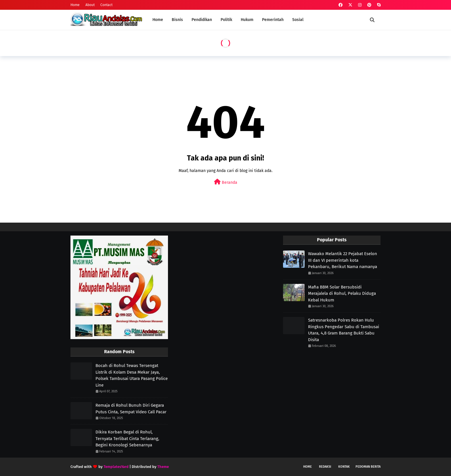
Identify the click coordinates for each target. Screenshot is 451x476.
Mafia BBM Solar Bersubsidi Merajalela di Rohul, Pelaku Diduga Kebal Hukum (342, 294)
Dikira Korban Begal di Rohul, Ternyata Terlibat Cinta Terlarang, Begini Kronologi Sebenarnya (127, 438)
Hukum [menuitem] (247, 20)
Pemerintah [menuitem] (273, 20)
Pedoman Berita (368, 467)
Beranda (226, 182)
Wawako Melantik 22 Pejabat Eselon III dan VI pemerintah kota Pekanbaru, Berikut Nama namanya (343, 260)
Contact (106, 5)
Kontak (344, 467)
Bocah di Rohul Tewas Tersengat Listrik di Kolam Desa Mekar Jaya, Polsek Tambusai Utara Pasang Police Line (132, 375)
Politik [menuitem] (226, 20)
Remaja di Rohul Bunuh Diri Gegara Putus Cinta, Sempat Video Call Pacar (131, 409)
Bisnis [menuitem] (177, 20)
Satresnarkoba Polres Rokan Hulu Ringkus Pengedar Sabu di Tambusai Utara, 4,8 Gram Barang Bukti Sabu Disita (344, 330)
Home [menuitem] (158, 20)
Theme (163, 467)
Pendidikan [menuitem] (202, 20)
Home (75, 5)
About (90, 5)
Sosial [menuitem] (298, 20)
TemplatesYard (116, 467)
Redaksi (325, 467)
